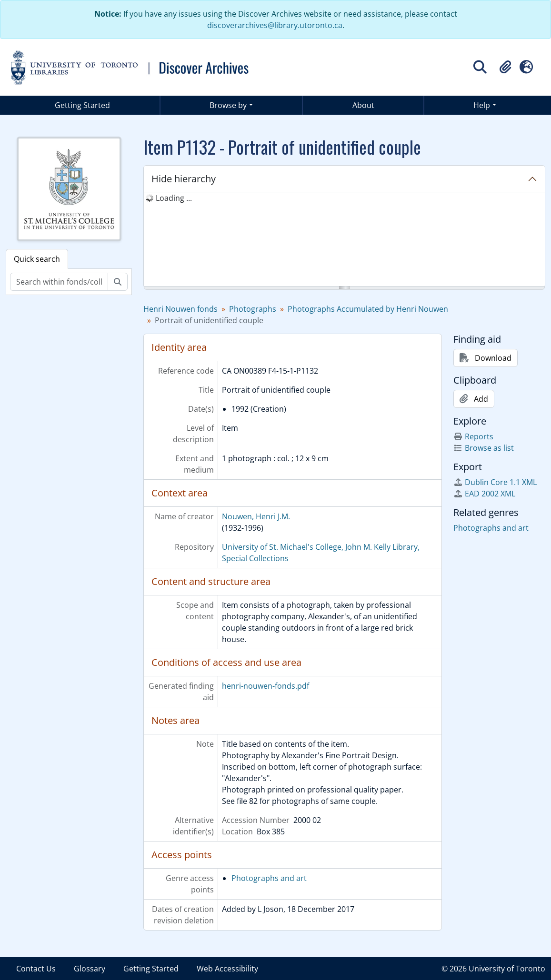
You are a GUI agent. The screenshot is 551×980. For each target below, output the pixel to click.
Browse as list (484, 448)
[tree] (344, 240)
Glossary (90, 969)
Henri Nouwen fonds (180, 309)
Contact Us (36, 969)
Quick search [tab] (37, 259)
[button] (505, 67)
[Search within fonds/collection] (59, 282)
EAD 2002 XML (484, 494)
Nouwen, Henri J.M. (256, 516)
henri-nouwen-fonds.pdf (265, 686)
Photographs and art (269, 878)
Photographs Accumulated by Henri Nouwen (368, 309)
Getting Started (82, 105)
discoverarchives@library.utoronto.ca (275, 25)
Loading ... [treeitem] (174, 198)
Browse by (228, 105)
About (363, 105)
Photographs (253, 309)
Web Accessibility (227, 969)
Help (482, 105)
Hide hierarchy (184, 179)
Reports (473, 436)
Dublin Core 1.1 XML (495, 482)
